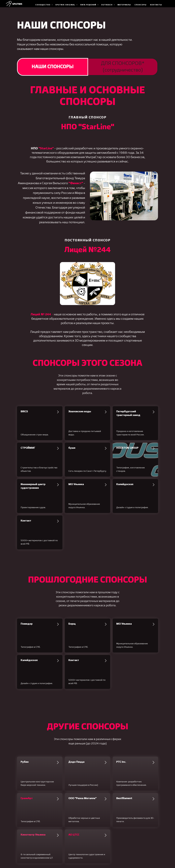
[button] (27, 798)
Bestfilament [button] (124, 798)
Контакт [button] (26, 521)
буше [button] (72, 448)
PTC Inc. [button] (121, 762)
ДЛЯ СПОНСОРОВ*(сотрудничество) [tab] (123, 67)
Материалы (124, 5)
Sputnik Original (66, 5)
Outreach (107, 5)
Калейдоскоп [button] (125, 484)
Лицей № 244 (41, 314)
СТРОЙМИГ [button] (28, 448)
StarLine (46, 149)
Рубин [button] (25, 762)
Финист (76, 183)
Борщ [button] (72, 624)
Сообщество (43, 5)
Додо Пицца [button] (76, 762)
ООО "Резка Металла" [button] (82, 798)
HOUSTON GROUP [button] (127, 448)
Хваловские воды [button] (80, 412)
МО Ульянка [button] (76, 484)
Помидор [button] (27, 624)
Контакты (156, 5)
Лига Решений (89, 5)
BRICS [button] (24, 412)
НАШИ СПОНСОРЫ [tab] (53, 67)
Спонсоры (140, 5)
